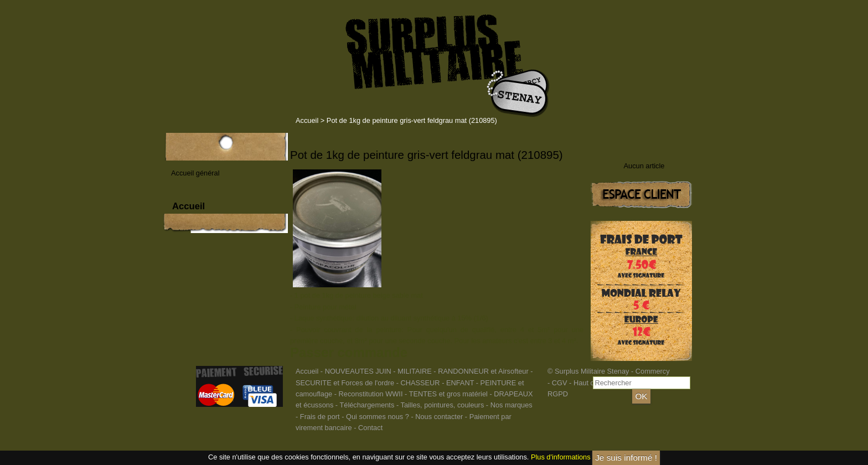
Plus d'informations (561, 457)
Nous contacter (439, 417)
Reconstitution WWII (371, 394)
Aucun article (644, 166)
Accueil (307, 120)
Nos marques (512, 405)
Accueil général (195, 173)
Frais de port (321, 417)
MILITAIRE (415, 371)
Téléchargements (367, 405)
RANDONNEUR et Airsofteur (483, 371)
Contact (370, 428)
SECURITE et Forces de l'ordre (345, 383)
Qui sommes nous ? (378, 417)
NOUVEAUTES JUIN (358, 371)
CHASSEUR (420, 383)
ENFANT (460, 383)
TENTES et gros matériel (448, 394)
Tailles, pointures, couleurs (442, 405)
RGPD (558, 394)
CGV (560, 383)
